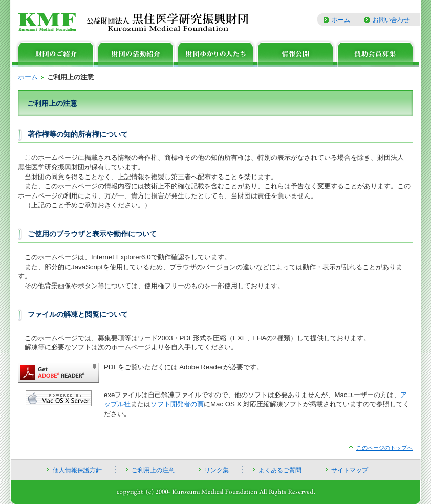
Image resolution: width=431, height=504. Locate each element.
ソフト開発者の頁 (177, 404)
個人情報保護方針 (77, 470)
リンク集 (217, 470)
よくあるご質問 (280, 470)
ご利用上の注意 (153, 470)
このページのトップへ (384, 448)
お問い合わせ (391, 20)
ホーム (341, 20)
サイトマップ (350, 470)
